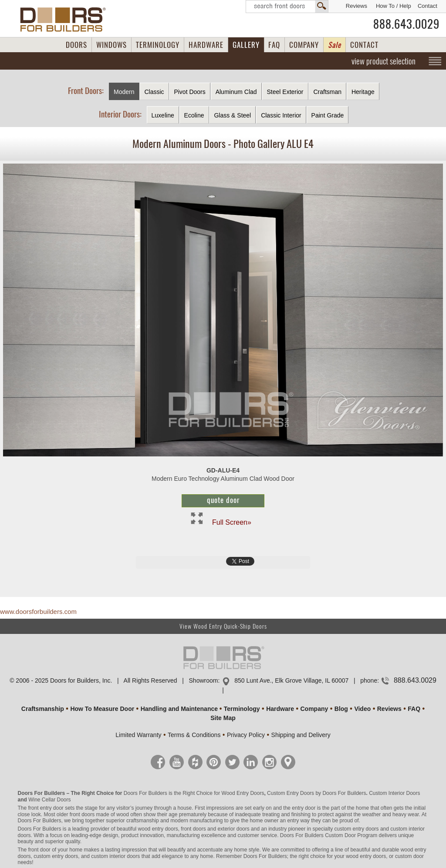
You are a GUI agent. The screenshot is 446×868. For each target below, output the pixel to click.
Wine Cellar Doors (49, 800)
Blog (341, 709)
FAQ (274, 45)
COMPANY (304, 45)
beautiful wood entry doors (147, 829)
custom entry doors (357, 829)
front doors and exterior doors (215, 829)
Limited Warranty (138, 735)
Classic (154, 92)
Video (362, 709)
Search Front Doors (287, 7)
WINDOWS (111, 45)
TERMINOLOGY (158, 45)
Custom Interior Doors (394, 793)
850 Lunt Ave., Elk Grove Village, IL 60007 (291, 680)
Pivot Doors (189, 92)
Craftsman (327, 92)
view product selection (383, 61)
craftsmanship (143, 821)
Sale (334, 45)
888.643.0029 (406, 24)
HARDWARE (206, 45)
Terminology (242, 709)
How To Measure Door (102, 709)
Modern (124, 92)
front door (39, 850)
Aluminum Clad (236, 92)
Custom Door (340, 835)
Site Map (223, 718)
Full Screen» (232, 522)
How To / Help (394, 6)
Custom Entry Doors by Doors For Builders (316, 793)
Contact (427, 6)
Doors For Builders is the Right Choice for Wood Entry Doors (194, 793)
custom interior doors (115, 856)
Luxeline (163, 115)
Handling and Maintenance (179, 709)
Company (314, 709)
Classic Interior (281, 115)
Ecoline (194, 115)
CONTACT (364, 45)
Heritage (363, 92)
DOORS (76, 45)
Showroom (204, 680)
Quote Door (223, 500)
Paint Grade (328, 115)
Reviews (356, 6)
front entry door (46, 808)
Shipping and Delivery (301, 735)
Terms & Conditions (194, 735)
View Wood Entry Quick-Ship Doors (223, 626)
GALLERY (246, 45)
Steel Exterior (285, 92)
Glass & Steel (232, 115)
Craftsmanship (43, 709)
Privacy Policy (246, 735)
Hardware (280, 709)
